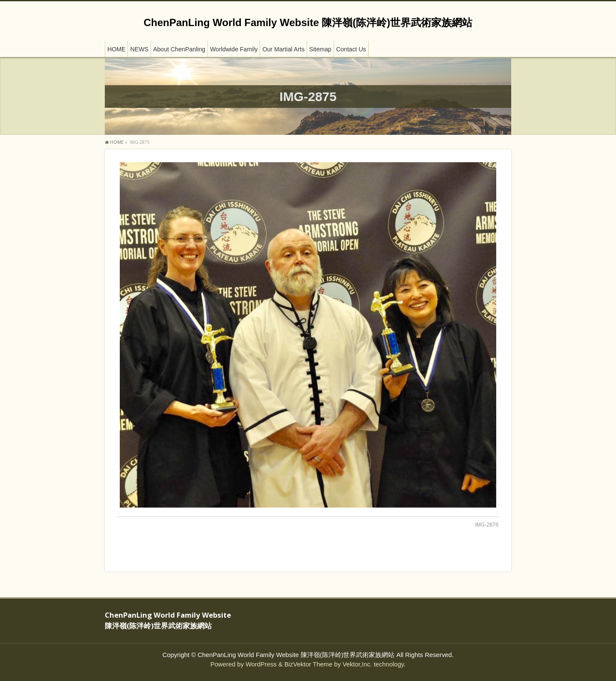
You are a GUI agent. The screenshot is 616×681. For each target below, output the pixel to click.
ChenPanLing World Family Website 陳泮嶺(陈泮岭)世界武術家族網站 (308, 22)
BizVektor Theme (308, 664)
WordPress (261, 664)
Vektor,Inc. (357, 664)
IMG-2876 (487, 525)
